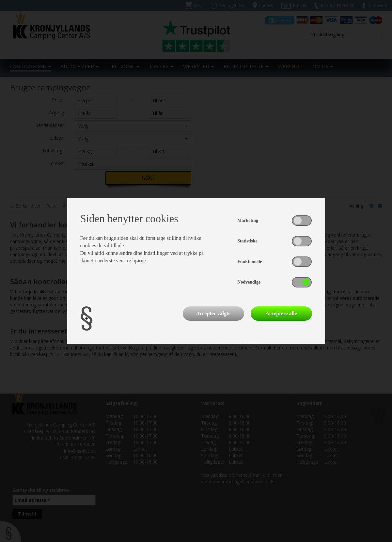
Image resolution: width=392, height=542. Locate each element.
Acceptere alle (281, 313)
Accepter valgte (213, 313)
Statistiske (247, 241)
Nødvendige (249, 282)
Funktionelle (250, 262)
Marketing (248, 220)
